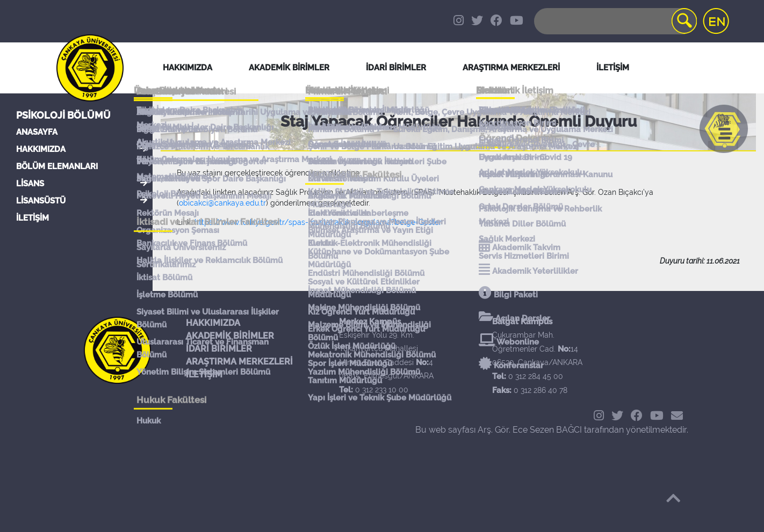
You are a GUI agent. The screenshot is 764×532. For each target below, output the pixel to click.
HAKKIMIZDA (41, 149)
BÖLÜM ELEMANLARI (57, 166)
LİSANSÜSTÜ (41, 201)
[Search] (615, 21)
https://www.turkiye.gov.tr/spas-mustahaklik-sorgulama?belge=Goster (318, 222)
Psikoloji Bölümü (63, 115)
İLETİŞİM (33, 218)
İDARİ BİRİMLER (396, 68)
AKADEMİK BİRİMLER (230, 336)
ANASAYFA (37, 132)
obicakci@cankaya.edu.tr (222, 203)
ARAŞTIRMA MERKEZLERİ (239, 362)
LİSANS (30, 184)
